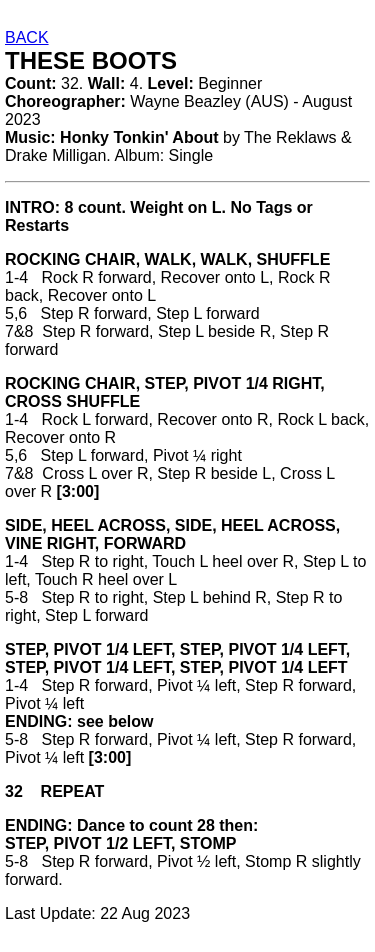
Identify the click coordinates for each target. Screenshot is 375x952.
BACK (27, 37)
